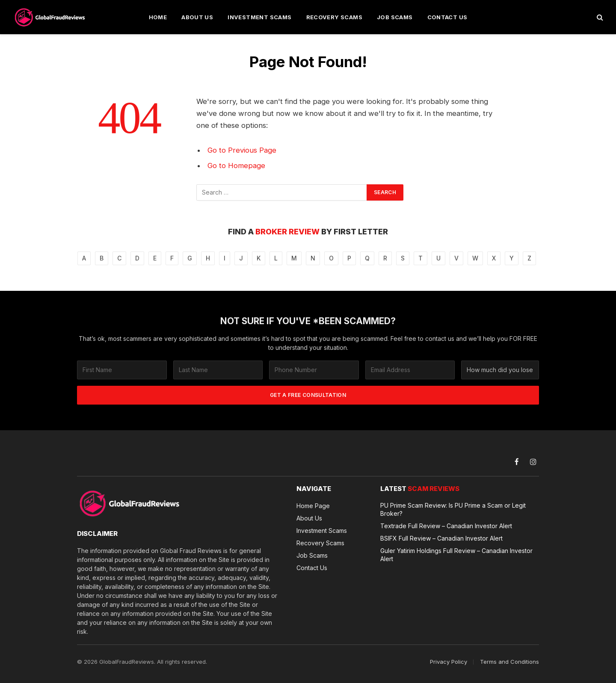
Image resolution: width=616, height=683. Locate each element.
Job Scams (395, 17)
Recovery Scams (334, 17)
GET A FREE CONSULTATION (308, 395)
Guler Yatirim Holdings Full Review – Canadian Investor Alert (456, 555)
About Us (197, 17)
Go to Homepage (236, 166)
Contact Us (447, 17)
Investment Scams (259, 17)
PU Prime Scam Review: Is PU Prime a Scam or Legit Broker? (453, 509)
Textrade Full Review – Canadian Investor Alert (446, 526)
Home (158, 17)
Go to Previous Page (242, 150)
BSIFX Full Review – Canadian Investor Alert (441, 538)
